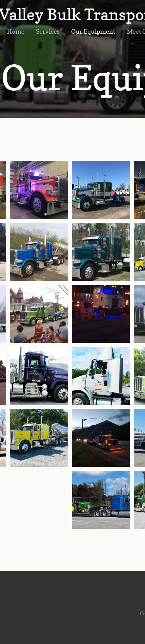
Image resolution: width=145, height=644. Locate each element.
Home (16, 31)
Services (48, 31)
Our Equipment (93, 31)
